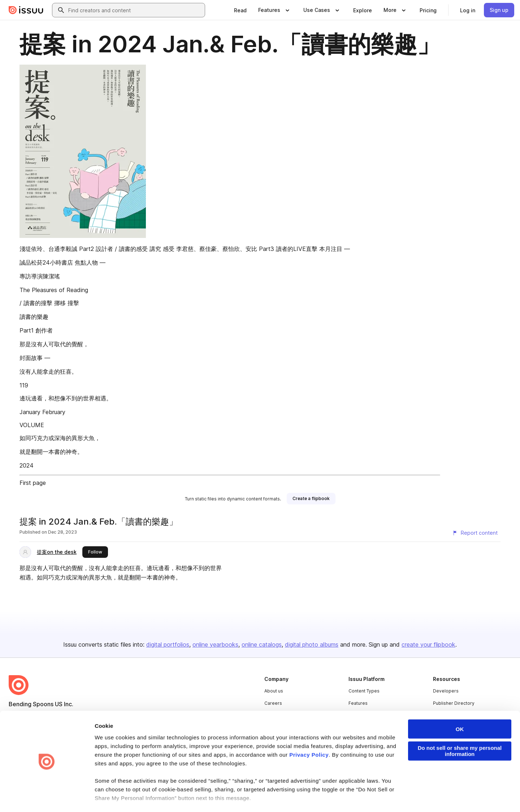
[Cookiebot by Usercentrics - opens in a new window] (47, 798)
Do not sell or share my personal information (460, 729)
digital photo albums (312, 644)
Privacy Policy (309, 733)
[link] (240, 10)
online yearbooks (215, 644)
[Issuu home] (26, 10)
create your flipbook (428, 644)
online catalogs (262, 644)
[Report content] (475, 533)
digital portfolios (168, 644)
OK (460, 707)
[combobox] (135, 10)
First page (33, 483)
